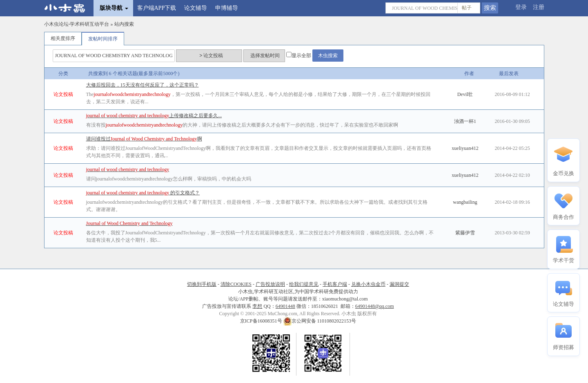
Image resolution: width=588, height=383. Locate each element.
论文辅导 (196, 8)
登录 (521, 7)
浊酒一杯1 (465, 121)
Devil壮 (465, 94)
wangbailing (465, 202)
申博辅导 (227, 8)
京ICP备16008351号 (262, 321)
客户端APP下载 (157, 8)
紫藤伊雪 (465, 233)
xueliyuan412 (465, 148)
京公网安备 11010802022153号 (320, 321)
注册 (539, 7)
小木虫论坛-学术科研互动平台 (77, 24)
